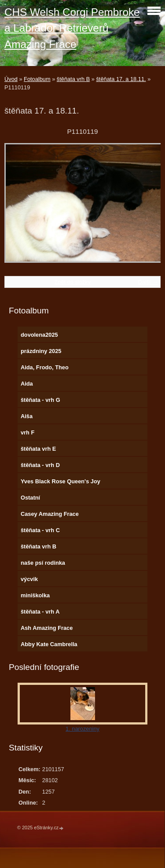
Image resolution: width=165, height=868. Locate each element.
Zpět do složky (72, 282)
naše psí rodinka (43, 563)
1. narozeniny (82, 729)
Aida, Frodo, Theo (45, 367)
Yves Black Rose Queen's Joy (60, 481)
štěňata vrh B (73, 79)
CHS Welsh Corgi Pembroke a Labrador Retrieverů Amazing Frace (72, 28)
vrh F (27, 432)
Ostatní (30, 498)
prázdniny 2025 (41, 351)
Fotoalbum (37, 79)
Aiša (27, 416)
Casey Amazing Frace (50, 514)
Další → (148, 282)
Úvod (11, 79)
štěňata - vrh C (40, 530)
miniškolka (35, 595)
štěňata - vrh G (40, 400)
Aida (27, 384)
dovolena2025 (39, 335)
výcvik (29, 579)
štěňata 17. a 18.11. (121, 79)
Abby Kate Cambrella (49, 644)
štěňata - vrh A (40, 612)
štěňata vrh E (38, 449)
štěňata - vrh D (40, 465)
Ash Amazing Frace (47, 628)
